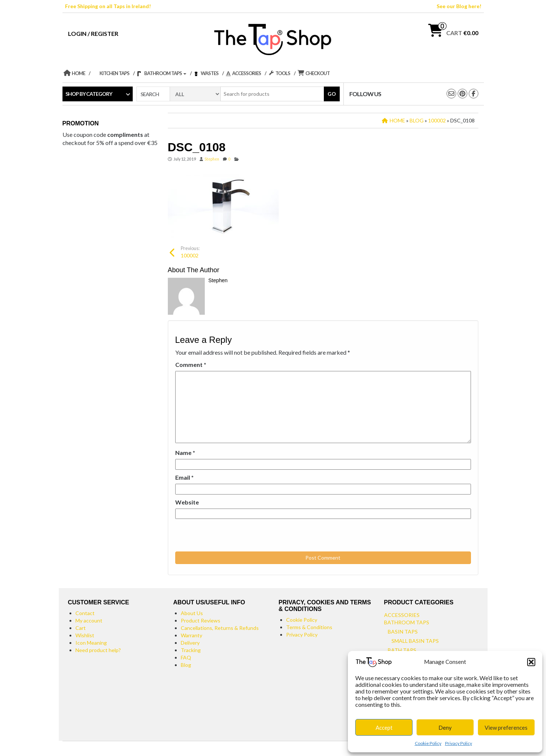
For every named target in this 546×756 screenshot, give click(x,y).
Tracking (191, 650)
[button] (531, 662)
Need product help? (98, 650)
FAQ (186, 657)
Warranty (191, 635)
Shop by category (89, 94)
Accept (384, 728)
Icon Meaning (91, 643)
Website (187, 502)
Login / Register (93, 33)
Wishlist (85, 635)
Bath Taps (402, 650)
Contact (85, 613)
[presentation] (226, 536)
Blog (186, 665)
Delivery (190, 643)
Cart (81, 628)
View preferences (506, 728)
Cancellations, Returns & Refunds (220, 628)
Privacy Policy (459, 743)
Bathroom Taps (407, 622)
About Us (192, 613)
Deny (445, 728)
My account (89, 620)
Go (332, 94)
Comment (191, 364)
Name (185, 453)
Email (184, 477)
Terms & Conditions (309, 627)
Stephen (212, 159)
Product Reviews (201, 620)
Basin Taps (403, 632)
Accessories (402, 615)
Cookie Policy (428, 743)
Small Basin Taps (415, 641)
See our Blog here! (459, 6)
